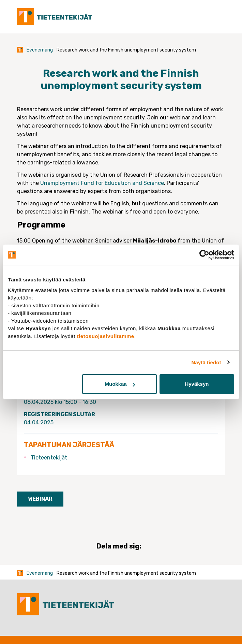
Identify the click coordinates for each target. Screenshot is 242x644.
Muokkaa (120, 384)
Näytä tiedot (206, 362)
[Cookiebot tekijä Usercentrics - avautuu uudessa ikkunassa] (204, 255)
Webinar (40, 499)
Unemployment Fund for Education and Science (102, 183)
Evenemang (40, 50)
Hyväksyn (197, 384)
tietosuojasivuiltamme (106, 336)
